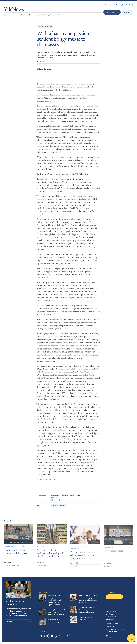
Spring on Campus (57, 15)
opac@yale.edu (56, 499)
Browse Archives (112, 611)
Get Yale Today (114, 597)
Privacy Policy (110, 626)
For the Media (111, 616)
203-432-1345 (55, 502)
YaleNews (14, 10)
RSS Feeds (109, 614)
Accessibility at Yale (112, 624)
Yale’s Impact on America (26, 15)
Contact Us (110, 619)
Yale (109, 637)
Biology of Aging (43, 15)
